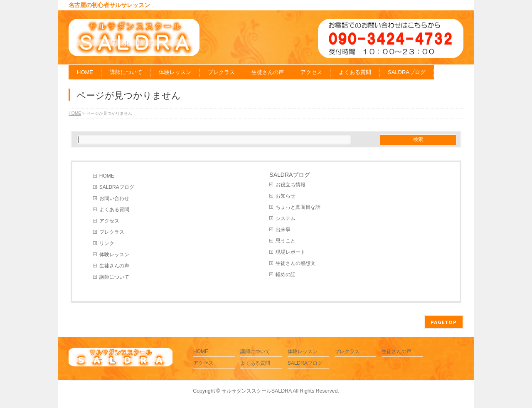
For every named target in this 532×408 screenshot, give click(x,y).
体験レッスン (114, 255)
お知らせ (286, 196)
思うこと (286, 241)
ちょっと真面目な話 (298, 207)
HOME (107, 176)
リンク (107, 243)
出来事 (283, 230)
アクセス (109, 221)
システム (286, 218)
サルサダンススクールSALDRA (257, 391)
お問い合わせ (114, 198)
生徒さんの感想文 (296, 263)
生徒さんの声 (114, 266)
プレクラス (112, 232)
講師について (114, 277)
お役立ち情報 (291, 185)
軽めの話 (286, 274)
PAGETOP (444, 322)
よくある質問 (114, 210)
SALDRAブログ (117, 187)
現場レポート (291, 252)
